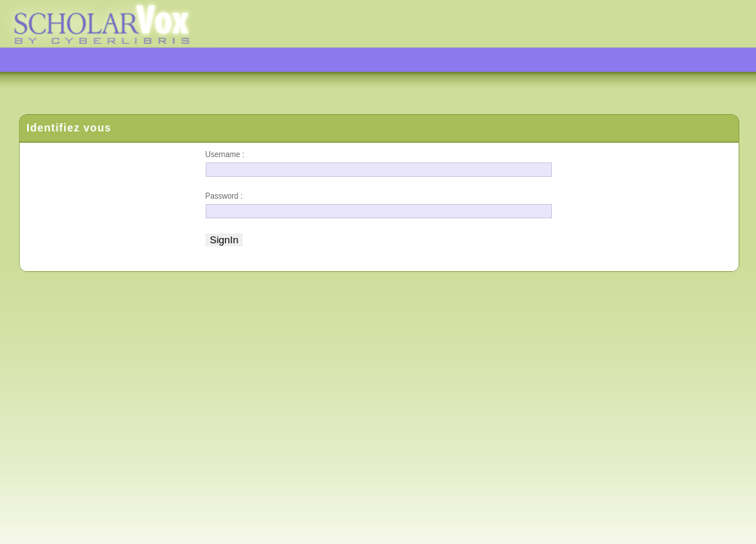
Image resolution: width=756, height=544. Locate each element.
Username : (225, 155)
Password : (224, 196)
